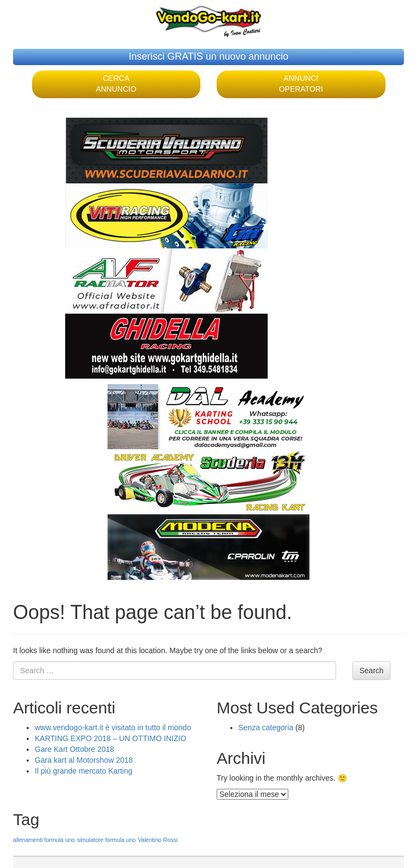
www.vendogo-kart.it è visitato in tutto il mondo (113, 727)
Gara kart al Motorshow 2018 (84, 760)
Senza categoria (266, 727)
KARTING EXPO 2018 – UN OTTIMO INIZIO (110, 738)
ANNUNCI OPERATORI (301, 84)
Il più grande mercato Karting (84, 771)
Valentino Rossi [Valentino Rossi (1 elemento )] (158, 840)
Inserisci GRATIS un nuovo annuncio (208, 56)
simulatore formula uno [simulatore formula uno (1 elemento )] (106, 840)
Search (371, 671)
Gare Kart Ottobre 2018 (74, 749)
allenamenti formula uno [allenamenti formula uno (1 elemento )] (44, 840)
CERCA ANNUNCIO (116, 84)
